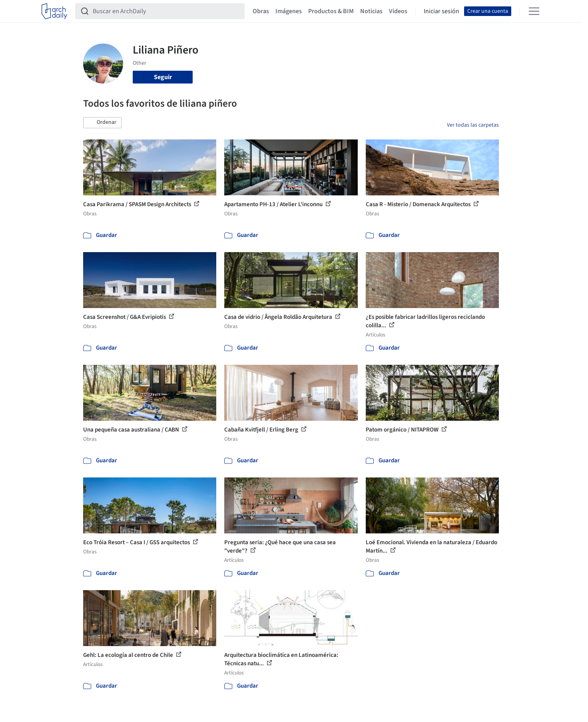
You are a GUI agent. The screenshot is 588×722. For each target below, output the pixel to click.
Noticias (371, 11)
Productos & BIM (331, 11)
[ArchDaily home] (54, 11)
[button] (102, 123)
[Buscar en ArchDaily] (166, 11)
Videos (398, 11)
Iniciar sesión (441, 11)
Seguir (163, 77)
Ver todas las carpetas (473, 125)
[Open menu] (534, 11)
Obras (261, 11)
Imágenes (289, 11)
